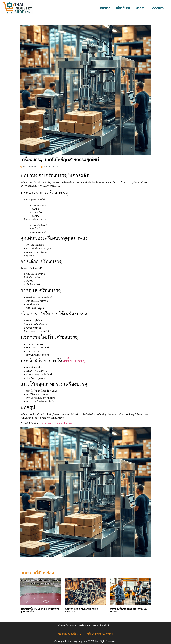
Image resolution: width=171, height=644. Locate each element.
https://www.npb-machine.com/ (57, 423)
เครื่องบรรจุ (74, 361)
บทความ (141, 8)
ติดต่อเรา (158, 8)
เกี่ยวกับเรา (123, 8)
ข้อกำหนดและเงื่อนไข (70, 634)
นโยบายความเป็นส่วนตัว (100, 634)
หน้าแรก (105, 8)
